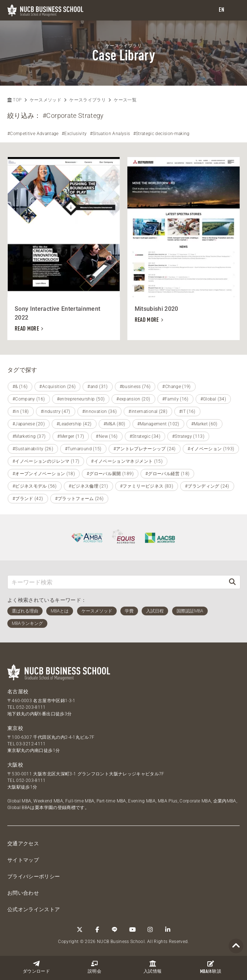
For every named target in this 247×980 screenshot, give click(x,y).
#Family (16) (175, 399)
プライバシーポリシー (34, 876)
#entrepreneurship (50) (81, 399)
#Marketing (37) (29, 436)
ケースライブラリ (88, 100)
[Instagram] (150, 929)
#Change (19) (176, 387)
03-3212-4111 (31, 744)
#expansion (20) (133, 399)
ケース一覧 (125, 100)
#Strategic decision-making (161, 134)
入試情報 (152, 967)
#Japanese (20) (29, 424)
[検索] (232, 582)
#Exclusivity (74, 134)
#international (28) (148, 411)
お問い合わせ (23, 893)
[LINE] (115, 929)
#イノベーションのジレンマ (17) (46, 461)
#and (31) (97, 387)
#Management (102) (158, 424)
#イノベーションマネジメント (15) (127, 461)
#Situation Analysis (110, 134)
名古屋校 (18, 692)
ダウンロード (36, 967)
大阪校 (15, 765)
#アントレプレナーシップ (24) (145, 449)
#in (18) (21, 411)
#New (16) (107, 436)
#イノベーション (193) (211, 449)
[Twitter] (80, 929)
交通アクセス (23, 843)
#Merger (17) (71, 436)
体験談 (211, 967)
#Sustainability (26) (33, 449)
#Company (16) (29, 399)
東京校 (15, 728)
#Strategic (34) (145, 436)
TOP (14, 100)
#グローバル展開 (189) (110, 474)
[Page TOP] (236, 946)
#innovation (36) (100, 411)
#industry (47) (56, 411)
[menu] (234, 10)
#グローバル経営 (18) (168, 474)
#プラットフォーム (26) (79, 499)
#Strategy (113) (188, 436)
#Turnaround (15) (83, 449)
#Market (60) (204, 424)
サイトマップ (23, 860)
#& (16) (20, 387)
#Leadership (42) (74, 424)
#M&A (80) (115, 424)
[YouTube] (132, 929)
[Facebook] (97, 929)
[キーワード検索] (116, 582)
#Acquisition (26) (57, 387)
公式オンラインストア (34, 909)
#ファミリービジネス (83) (147, 486)
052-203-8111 (31, 707)
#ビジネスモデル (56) (35, 486)
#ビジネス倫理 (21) (88, 486)
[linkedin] (168, 929)
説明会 (95, 967)
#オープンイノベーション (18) (44, 474)
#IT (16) (187, 411)
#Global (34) (213, 399)
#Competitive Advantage (33, 134)
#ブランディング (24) (207, 486)
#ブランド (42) (28, 499)
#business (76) (135, 387)
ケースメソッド (46, 100)
